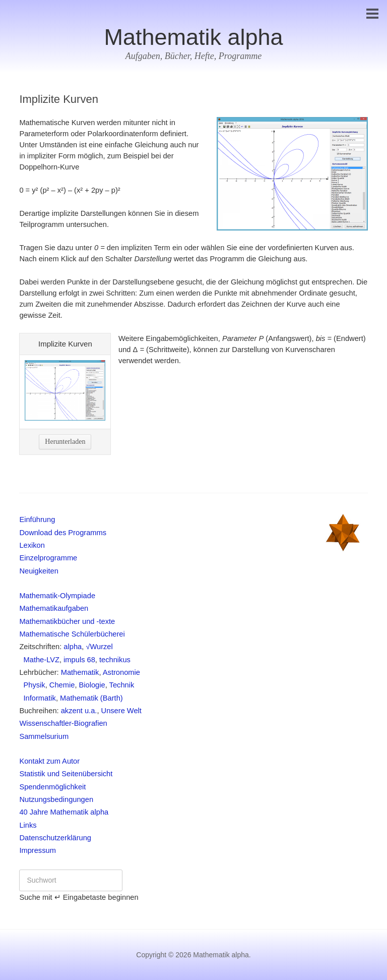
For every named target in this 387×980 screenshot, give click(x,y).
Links (28, 825)
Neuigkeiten (39, 571)
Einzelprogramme (48, 558)
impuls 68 (79, 660)
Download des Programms (63, 533)
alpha (73, 647)
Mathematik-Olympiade (57, 596)
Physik (32, 685)
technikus (115, 660)
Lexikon (32, 545)
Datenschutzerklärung (55, 838)
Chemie (62, 685)
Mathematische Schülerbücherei (72, 634)
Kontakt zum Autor (49, 761)
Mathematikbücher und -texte (67, 621)
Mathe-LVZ (39, 660)
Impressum (37, 850)
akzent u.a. (79, 711)
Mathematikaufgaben (54, 608)
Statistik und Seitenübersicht (66, 774)
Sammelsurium (44, 736)
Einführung (37, 520)
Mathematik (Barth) (91, 698)
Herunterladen (65, 442)
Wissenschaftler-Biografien (63, 723)
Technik (122, 685)
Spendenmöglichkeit (52, 787)
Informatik (38, 698)
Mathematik (80, 672)
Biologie (92, 685)
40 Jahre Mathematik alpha (64, 812)
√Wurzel (99, 647)
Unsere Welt (121, 711)
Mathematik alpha (193, 37)
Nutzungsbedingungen (56, 799)
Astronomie (121, 672)
